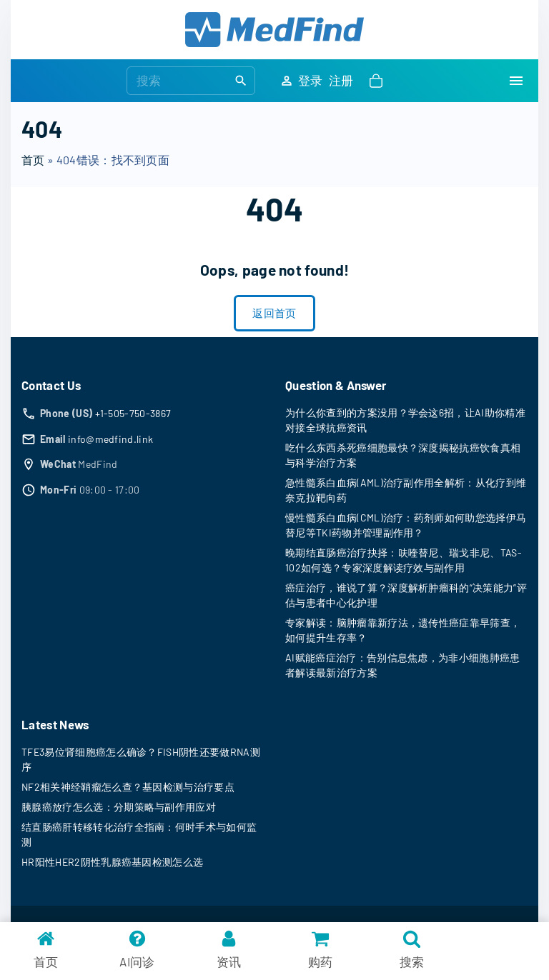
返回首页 (274, 313)
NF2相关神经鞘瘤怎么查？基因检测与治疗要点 (128, 787)
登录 (311, 80)
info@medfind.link (110, 439)
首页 (33, 160)
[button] (379, 81)
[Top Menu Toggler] (516, 81)
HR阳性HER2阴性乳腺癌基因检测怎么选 (112, 862)
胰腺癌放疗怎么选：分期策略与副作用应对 (119, 807)
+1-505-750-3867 (133, 413)
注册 (341, 80)
